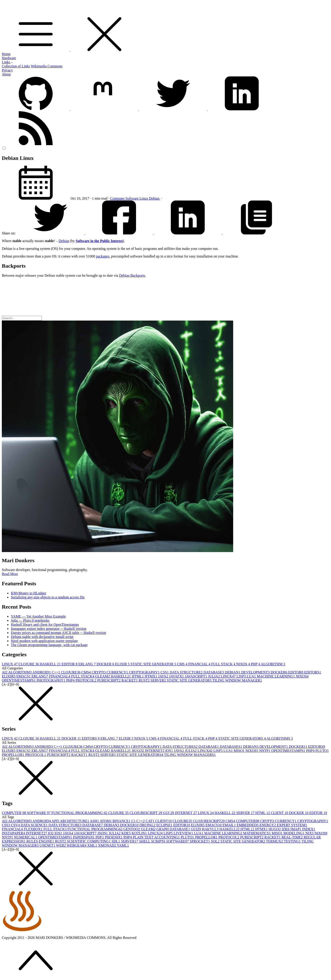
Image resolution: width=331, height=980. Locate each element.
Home (6, 54)
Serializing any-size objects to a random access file (48, 597)
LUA (252, 676)
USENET (48, 845)
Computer (118, 198)
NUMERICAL (26, 837)
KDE (126, 833)
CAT (150, 821)
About (6, 74)
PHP (256, 664)
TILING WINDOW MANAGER (237, 680)
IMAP (296, 829)
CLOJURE (29, 664)
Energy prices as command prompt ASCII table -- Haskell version (58, 633)
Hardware (9, 58)
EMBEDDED (248, 825)
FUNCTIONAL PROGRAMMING (80, 813)
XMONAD (107, 845)
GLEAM (103, 676)
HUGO (138, 751)
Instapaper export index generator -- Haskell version (49, 629)
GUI (169, 813)
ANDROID (42, 672)
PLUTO (322, 751)
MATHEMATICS (257, 833)
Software (133, 198)
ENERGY (268, 825)
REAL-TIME (293, 837)
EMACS (24, 676)
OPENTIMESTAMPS (19, 680)
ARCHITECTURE (75, 821)
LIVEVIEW (184, 833)
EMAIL (230, 825)
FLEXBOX (34, 829)
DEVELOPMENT (256, 672)
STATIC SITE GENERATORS (242, 738)
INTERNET (155, 751)
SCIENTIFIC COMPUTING (89, 841)
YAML (123, 845)
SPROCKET (200, 841)
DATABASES (231, 747)
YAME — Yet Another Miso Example (38, 616)
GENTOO (132, 829)
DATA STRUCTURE (187, 672)
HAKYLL (211, 829)
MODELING (294, 833)
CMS (183, 664)
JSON (103, 833)
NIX (310, 833)
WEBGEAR (77, 845)
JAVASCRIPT (196, 676)
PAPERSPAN (84, 837)
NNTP (265, 751)
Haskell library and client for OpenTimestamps (45, 625)
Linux (144, 198)
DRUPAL (148, 825)
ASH (95, 821)
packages (103, 256)
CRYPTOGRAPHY (145, 672)
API (56, 821)
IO (51, 833)
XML (93, 845)
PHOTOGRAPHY (51, 680)
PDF (100, 837)
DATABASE (214, 672)
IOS (169, 751)
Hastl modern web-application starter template (44, 641)
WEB (61, 845)
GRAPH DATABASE (174, 829)
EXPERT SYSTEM (292, 825)
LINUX (10, 664)
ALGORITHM (273, 664)
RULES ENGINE (41, 841)
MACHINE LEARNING (276, 676)
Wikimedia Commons (47, 66)
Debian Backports (132, 275)
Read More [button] (10, 574)
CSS (165, 672)
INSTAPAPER (14, 833)
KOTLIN (140, 833)
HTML (138, 676)
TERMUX (275, 841)
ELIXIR (123, 664)
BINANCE (122, 821)
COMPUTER (14, 813)
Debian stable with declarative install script (42, 637)
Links (7, 62)
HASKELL (51, 664)
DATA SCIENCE (35, 825)
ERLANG (88, 664)
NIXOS (243, 664)
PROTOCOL (86, 680)
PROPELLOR (14, 755)
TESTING (293, 841)
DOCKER (106, 664)
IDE (286, 829)
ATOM (106, 821)
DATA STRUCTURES (180, 747)
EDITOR (70, 664)
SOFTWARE (39, 813)
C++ (56, 672)
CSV (16, 825)
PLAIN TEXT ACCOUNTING (157, 837)
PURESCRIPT (109, 680)
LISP (242, 676)
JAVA (163, 676)
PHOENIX (114, 837)
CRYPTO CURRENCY (110, 672)
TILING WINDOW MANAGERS (190, 755)
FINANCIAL (200, 664)
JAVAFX (177, 676)
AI (5, 672)
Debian (155, 198)
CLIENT (280, 813)
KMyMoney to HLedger (28, 593)
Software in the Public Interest (99, 241)
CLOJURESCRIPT (146, 813)
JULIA (214, 676)
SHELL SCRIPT (153, 841)
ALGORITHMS (280, 738)
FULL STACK (224, 664)
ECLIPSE (165, 825)
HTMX (151, 676)
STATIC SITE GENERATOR (154, 664)
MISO (239, 751)
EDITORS (313, 672)
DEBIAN (233, 672)
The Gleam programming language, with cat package (49, 645)
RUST (144, 680)
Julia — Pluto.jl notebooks (30, 620)
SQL (216, 841)
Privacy (7, 70)
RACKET (130, 680)
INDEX (309, 829)
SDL (116, 841)
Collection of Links (16, 66)
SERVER (159, 680)
